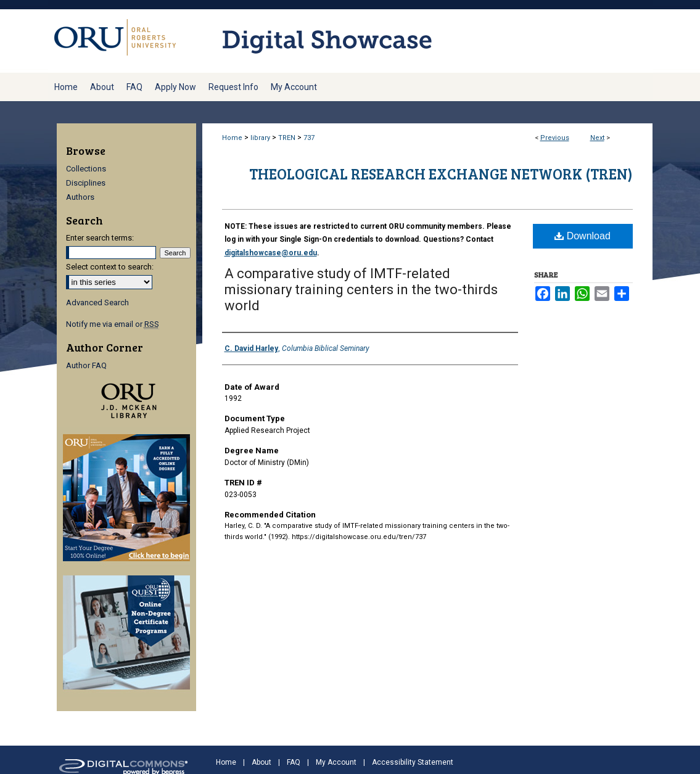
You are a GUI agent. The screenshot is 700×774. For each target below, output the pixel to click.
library (260, 138)
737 (309, 138)
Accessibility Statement (413, 762)
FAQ (294, 762)
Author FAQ (86, 365)
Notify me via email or (113, 324)
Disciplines (86, 183)
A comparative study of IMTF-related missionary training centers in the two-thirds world (361, 290)
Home (232, 138)
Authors (80, 197)
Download (583, 236)
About (261, 762)
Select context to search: (110, 267)
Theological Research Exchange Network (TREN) (441, 174)
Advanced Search (97, 303)
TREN (287, 138)
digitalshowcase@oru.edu (271, 253)
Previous (555, 138)
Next (597, 138)
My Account (336, 762)
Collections (86, 169)
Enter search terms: (100, 238)
